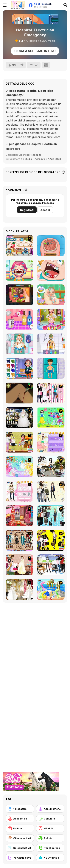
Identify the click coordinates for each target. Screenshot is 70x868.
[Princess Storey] (51, 418)
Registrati (27, 210)
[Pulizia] (50, 838)
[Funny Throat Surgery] (19, 270)
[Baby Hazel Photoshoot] (51, 319)
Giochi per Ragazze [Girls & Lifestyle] (30, 155)
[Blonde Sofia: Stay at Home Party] (19, 319)
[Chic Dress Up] (51, 393)
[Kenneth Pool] (19, 418)
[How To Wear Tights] (51, 442)
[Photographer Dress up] (51, 467)
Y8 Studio (26, 159)
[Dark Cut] (19, 393)
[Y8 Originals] (50, 858)
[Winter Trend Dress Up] (51, 565)
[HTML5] (50, 828)
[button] (13, 149)
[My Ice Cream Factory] (19, 246)
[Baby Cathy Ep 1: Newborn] (51, 295)
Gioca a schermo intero (35, 51)
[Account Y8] (20, 819)
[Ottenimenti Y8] (20, 838)
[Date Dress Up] (19, 491)
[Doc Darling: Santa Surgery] (19, 344)
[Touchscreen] (50, 848)
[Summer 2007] (19, 442)
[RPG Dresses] (19, 540)
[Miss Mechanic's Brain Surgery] (51, 246)
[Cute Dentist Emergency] (51, 270)
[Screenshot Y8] (20, 848)
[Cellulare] (50, 819)
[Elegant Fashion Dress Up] (19, 565)
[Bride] (19, 589)
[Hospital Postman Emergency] (51, 344)
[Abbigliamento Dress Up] (50, 809)
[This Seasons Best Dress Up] (51, 540)
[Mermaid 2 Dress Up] (51, 589)
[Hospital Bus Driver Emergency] (19, 368)
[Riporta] (34, 65)
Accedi (45, 210)
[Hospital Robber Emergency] (51, 368)
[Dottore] (20, 828)
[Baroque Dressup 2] (51, 516)
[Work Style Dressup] (51, 491)
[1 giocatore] (20, 809)
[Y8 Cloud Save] (20, 858)
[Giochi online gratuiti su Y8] (18, 5)
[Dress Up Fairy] (19, 467)
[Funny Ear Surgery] (19, 295)
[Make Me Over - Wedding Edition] (19, 516)
